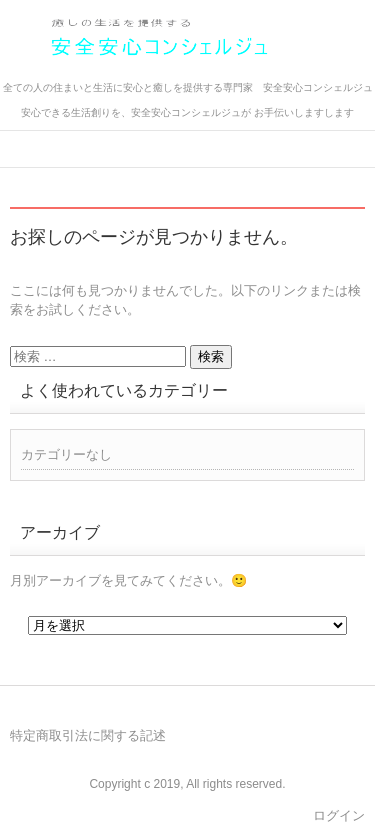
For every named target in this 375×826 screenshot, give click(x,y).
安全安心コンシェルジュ (142, 72)
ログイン (339, 815)
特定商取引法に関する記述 (88, 735)
